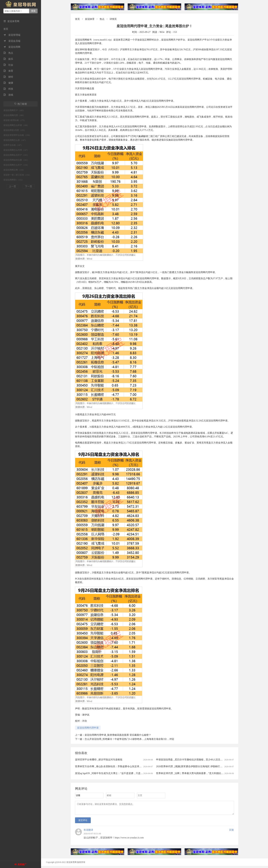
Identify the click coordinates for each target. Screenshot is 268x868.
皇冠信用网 (12, 47)
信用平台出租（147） (13, 145)
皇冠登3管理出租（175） (15, 120)
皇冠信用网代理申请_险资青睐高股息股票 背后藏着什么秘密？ (118, 735)
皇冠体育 (90, 19)
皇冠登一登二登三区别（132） (17, 175)
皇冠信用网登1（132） (14, 180)
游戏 (8, 95)
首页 (6, 29)
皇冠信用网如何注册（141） (16, 160)
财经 (8, 77)
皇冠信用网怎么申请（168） (16, 125)
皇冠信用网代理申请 (88, 728)
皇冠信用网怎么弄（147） (15, 140)
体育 (8, 71)
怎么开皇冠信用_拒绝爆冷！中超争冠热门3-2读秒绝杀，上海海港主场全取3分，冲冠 (129, 739)
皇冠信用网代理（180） (14, 115)
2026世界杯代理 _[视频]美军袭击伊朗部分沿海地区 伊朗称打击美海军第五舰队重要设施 (202, 766)
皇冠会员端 (12, 41)
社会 (8, 65)
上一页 (12, 186)
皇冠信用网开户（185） (14, 110)
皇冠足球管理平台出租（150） (17, 135)
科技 (8, 89)
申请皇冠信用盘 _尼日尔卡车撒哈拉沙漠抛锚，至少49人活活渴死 (190, 760)
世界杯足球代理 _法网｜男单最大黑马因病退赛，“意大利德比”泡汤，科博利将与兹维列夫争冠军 (207, 773)
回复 (232, 832)
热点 (8, 53)
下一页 (29, 186)
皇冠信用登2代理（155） (15, 130)
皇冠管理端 (12, 35)
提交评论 (83, 822)
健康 (8, 83)
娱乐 (8, 59)
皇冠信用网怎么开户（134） (16, 165)
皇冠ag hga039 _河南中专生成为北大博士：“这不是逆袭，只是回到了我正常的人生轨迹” (121, 773)
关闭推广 (22, 864)
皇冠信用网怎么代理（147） (16, 150)
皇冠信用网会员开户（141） (16, 155)
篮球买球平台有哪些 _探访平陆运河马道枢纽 (99, 760)
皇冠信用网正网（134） (14, 170)
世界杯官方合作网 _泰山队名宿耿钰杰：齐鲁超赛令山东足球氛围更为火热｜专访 (118, 766)
